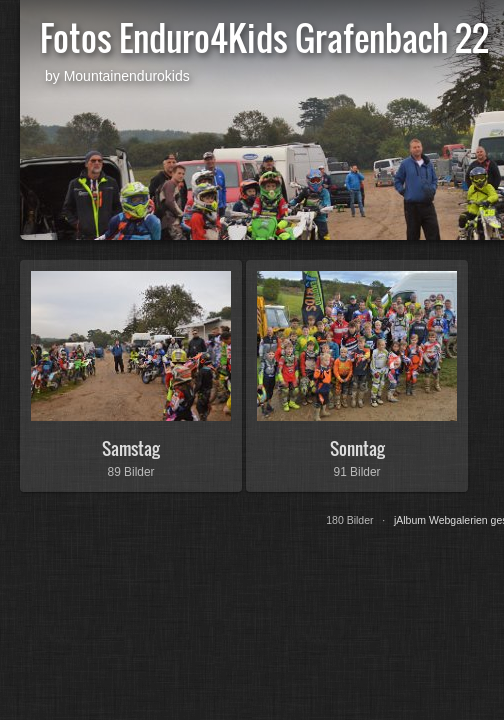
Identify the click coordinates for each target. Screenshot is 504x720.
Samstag (131, 448)
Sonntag (357, 448)
